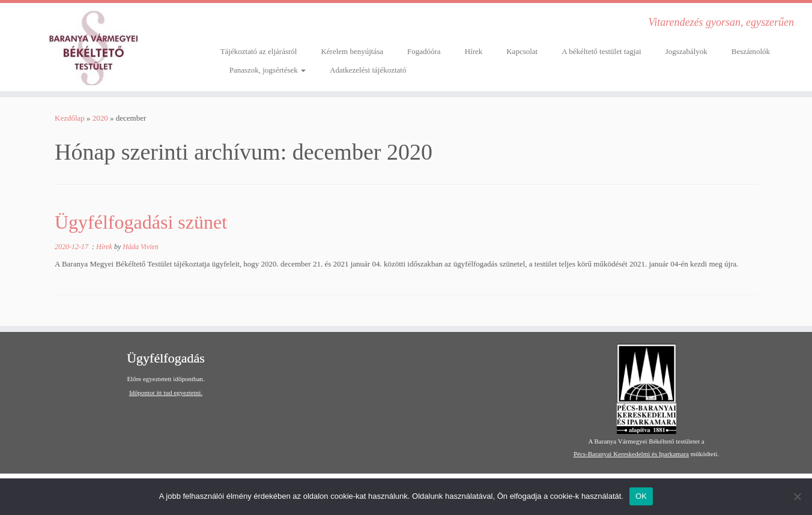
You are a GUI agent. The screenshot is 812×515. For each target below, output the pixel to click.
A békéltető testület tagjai (601, 51)
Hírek (474, 51)
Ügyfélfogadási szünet (141, 222)
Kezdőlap (70, 118)
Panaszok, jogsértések (268, 70)
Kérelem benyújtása (352, 51)
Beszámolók (751, 51)
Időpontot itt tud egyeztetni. (166, 393)
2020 (100, 118)
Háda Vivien (140, 247)
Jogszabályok (686, 51)
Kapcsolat (522, 51)
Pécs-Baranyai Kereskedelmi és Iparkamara (631, 454)
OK (641, 496)
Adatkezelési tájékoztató (368, 70)
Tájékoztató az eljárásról (259, 51)
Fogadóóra (424, 51)
